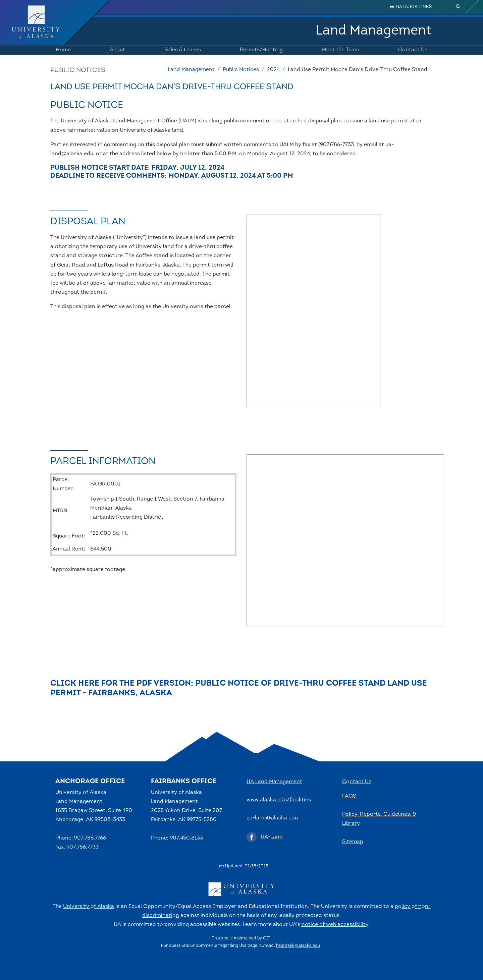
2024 (273, 70)
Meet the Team (339, 50)
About (116, 50)
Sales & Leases (181, 50)
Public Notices (241, 70)
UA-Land (272, 837)
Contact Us (411, 50)
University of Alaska (89, 907)
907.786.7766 (90, 838)
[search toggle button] (458, 7)
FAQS (349, 796)
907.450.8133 (186, 838)
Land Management (374, 31)
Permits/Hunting (260, 50)
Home (62, 50)
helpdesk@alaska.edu (298, 946)
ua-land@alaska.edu (272, 818)
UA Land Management (274, 782)
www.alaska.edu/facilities (279, 800)
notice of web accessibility (335, 925)
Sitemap (353, 842)
